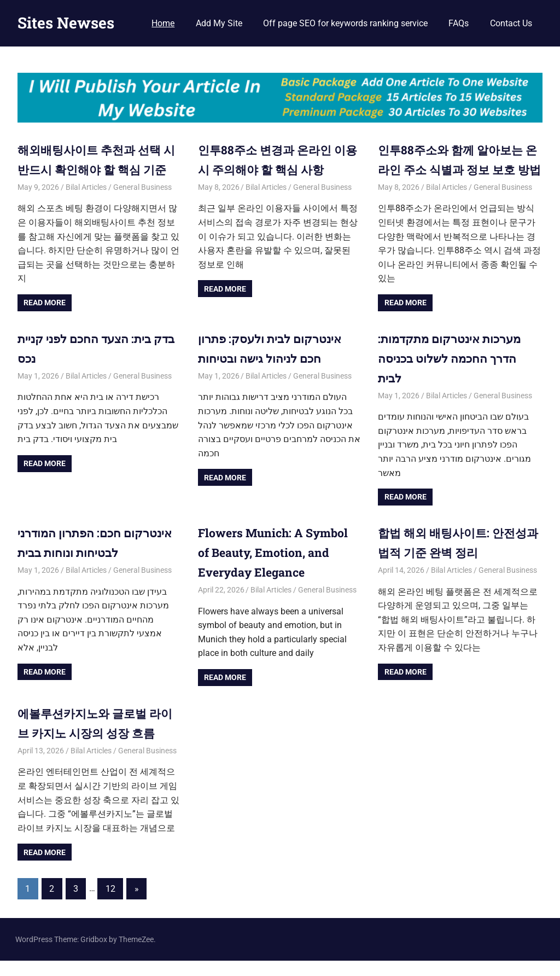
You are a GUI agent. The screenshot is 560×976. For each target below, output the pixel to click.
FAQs (459, 23)
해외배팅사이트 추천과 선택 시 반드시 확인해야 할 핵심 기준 (97, 169)
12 (110, 904)
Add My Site (219, 23)
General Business (142, 206)
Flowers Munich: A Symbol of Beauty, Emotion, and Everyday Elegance (276, 569)
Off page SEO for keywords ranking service (345, 23)
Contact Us (511, 23)
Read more (45, 321)
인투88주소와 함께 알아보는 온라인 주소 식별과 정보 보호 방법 (456, 169)
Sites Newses (66, 23)
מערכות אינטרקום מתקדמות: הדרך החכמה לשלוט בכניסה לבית (452, 376)
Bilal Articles (86, 206)
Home (163, 23)
